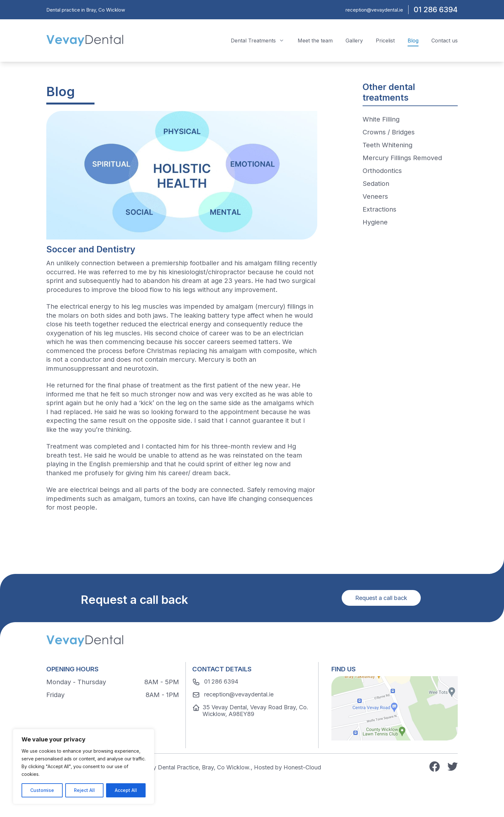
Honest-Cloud (302, 767)
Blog (413, 41)
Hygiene (375, 222)
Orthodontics (382, 171)
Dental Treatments (258, 41)
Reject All (84, 790)
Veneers (375, 196)
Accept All (126, 790)
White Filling (381, 119)
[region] (84, 767)
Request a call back (381, 598)
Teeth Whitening (387, 145)
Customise (42, 790)
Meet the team (315, 41)
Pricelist (385, 41)
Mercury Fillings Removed (402, 158)
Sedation (376, 184)
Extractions (379, 209)
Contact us (445, 41)
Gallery (354, 41)
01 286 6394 (436, 10)
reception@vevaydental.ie (374, 10)
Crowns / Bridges (389, 132)
